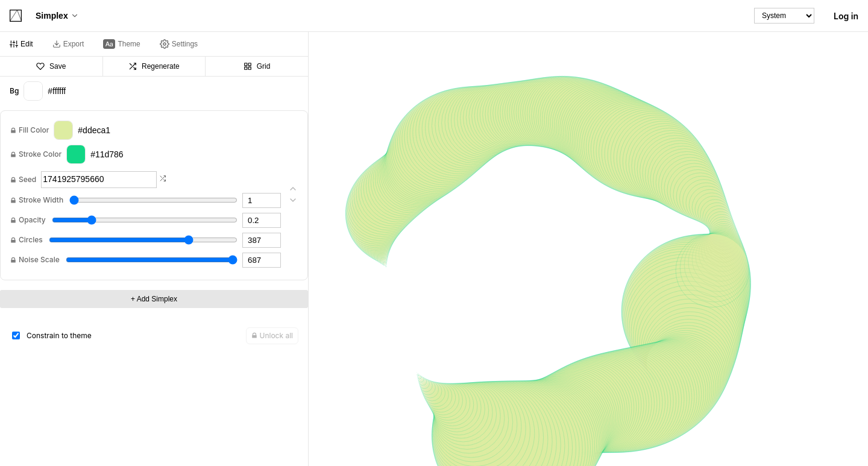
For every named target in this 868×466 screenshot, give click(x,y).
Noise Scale (39, 260)
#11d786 (95, 154)
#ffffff (45, 91)
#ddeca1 (82, 130)
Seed (27, 180)
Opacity (32, 220)
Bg (14, 91)
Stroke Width (41, 200)
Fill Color (34, 130)
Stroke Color (40, 154)
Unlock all (272, 335)
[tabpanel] (154, 244)
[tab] (21, 44)
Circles (31, 240)
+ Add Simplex (154, 299)
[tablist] (154, 44)
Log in (846, 16)
